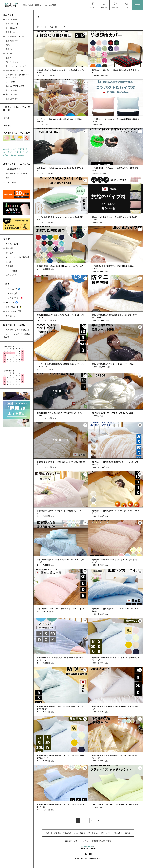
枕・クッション (12, 62)
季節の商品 (67, 833)
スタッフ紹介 (11, 182)
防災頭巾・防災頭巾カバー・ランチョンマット (16, 76)
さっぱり (26, 152)
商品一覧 (49, 833)
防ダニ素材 (10, 82)
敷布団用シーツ (12, 41)
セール (76, 833)
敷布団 (9, 58)
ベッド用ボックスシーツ (16, 36)
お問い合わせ (117, 833)
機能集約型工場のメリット (17, 173)
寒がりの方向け (12, 94)
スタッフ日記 (11, 271)
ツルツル (14, 155)
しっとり (14, 149)
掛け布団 (9, 53)
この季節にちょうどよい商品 (17, 136)
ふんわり (6, 155)
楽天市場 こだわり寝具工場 (18, 330)
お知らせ (95, 833)
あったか (6, 149)
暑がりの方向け (12, 90)
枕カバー (9, 45)
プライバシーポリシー (82, 841)
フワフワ (21, 149)
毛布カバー (10, 49)
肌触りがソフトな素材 (15, 86)
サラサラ (18, 152)
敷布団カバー (11, 32)
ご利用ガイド (106, 833)
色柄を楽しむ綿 (12, 99)
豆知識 (9, 262)
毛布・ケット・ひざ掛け (16, 70)
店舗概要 (68, 841)
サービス (9, 253)
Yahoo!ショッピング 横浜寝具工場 (17, 336)
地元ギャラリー (12, 275)
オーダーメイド (12, 24)
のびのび (21, 155)
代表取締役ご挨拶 (13, 169)
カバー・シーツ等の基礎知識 (18, 257)
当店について (85, 833)
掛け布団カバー (12, 28)
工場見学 (9, 266)
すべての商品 (11, 19)
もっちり (11, 152)
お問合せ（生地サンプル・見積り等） (17, 109)
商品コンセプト (12, 244)
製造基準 (9, 248)
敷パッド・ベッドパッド (16, 66)
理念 (8, 178)
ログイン (128, 833)
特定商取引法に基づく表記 (102, 841)
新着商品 (58, 833)
